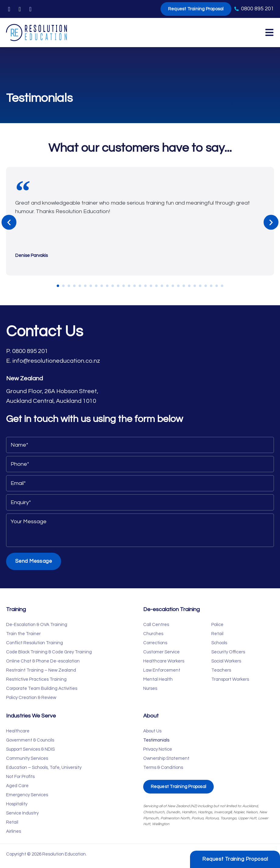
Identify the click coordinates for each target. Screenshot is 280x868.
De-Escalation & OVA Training (37, 625)
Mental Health (158, 679)
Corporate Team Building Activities (42, 688)
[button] (9, 222)
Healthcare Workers (164, 661)
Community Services (27, 758)
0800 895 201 (30, 351)
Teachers (221, 670)
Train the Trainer (23, 634)
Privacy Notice (158, 749)
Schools (219, 643)
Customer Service (161, 652)
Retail (217, 634)
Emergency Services (27, 795)
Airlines (14, 831)
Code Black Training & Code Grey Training (49, 652)
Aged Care (17, 786)
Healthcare (18, 731)
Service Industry (22, 813)
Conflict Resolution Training (35, 643)
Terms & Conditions (163, 768)
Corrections (155, 643)
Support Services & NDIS (30, 749)
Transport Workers (230, 679)
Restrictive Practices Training (36, 679)
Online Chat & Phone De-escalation (43, 661)
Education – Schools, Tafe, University (44, 768)
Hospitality (17, 804)
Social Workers (226, 661)
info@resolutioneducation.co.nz (56, 361)
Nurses (150, 688)
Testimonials (156, 740)
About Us (152, 731)
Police (217, 625)
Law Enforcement (162, 670)
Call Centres (156, 625)
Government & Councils (30, 740)
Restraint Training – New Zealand (41, 670)
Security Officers (228, 652)
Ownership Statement (166, 758)
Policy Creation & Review (31, 698)
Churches (153, 634)
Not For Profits (20, 777)
